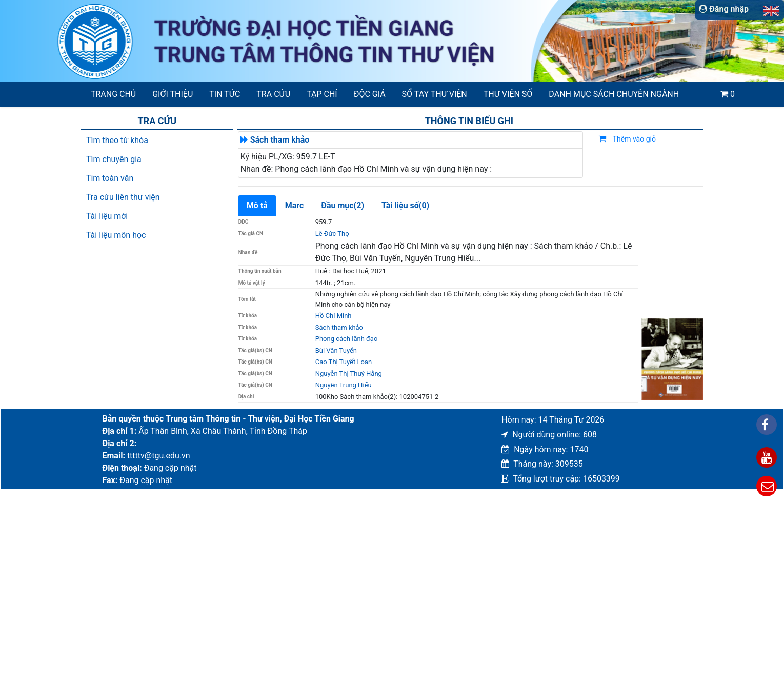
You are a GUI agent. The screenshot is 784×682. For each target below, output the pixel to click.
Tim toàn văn (110, 178)
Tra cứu (273, 94)
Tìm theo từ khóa (117, 140)
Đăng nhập (724, 9)
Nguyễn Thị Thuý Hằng (349, 374)
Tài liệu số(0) (405, 205)
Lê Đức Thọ (332, 234)
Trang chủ (113, 94)
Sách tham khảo (280, 140)
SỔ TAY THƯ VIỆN (435, 94)
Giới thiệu (173, 94)
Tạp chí (322, 94)
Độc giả (370, 94)
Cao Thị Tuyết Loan (344, 362)
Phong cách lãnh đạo (347, 339)
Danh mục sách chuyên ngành (614, 94)
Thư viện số (508, 94)
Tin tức (225, 94)
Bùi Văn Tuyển (336, 350)
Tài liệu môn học (116, 235)
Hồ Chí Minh (334, 316)
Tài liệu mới (107, 216)
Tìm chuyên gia (114, 159)
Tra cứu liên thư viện (123, 197)
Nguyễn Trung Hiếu (344, 385)
